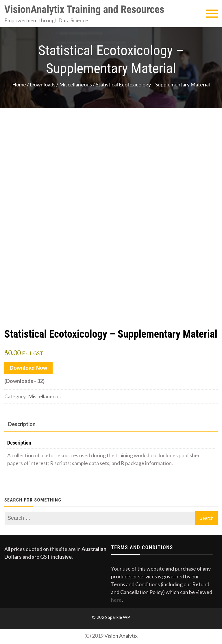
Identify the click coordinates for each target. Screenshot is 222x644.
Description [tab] (22, 424)
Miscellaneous (76, 84)
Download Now (28, 368)
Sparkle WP (119, 617)
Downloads (43, 84)
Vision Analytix (121, 636)
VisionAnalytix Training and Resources (84, 10)
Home (19, 84)
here (116, 600)
